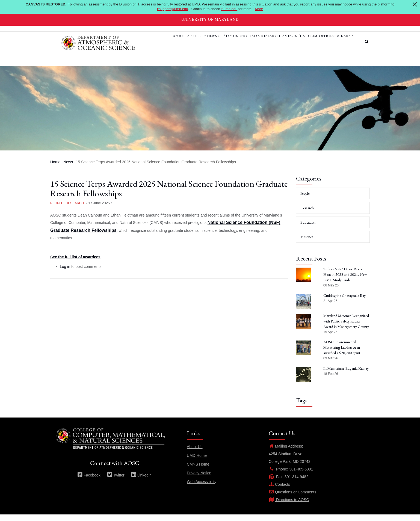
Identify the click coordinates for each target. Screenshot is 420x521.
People (164, 42)
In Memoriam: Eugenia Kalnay (346, 375)
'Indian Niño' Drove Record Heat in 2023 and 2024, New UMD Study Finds (345, 281)
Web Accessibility (202, 488)
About (143, 42)
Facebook (89, 481)
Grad (201, 42)
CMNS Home (198, 470)
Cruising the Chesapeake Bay (344, 302)
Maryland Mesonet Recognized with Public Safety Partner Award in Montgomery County (346, 327)
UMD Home (197, 462)
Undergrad (227, 42)
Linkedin (141, 481)
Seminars (146, 62)
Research (257, 42)
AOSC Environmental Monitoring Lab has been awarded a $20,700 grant (342, 354)
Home (55, 168)
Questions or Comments (292, 498)
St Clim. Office (311, 42)
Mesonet (283, 42)
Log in (65, 273)
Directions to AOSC (289, 506)
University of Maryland (210, 20)
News (183, 42)
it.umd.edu (229, 9)
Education (308, 229)
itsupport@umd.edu (173, 9)
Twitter (116, 481)
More (259, 9)
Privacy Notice (199, 479)
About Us (195, 453)
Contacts (279, 491)
